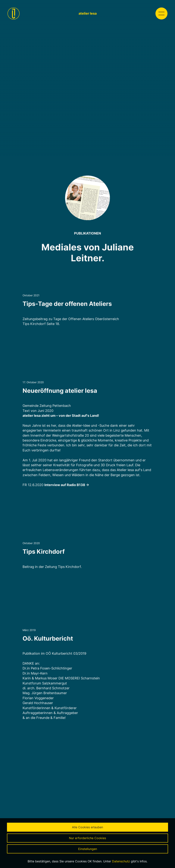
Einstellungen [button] (88, 849)
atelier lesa (88, 13)
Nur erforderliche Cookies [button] (87, 838)
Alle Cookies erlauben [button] (87, 827)
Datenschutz (121, 861)
